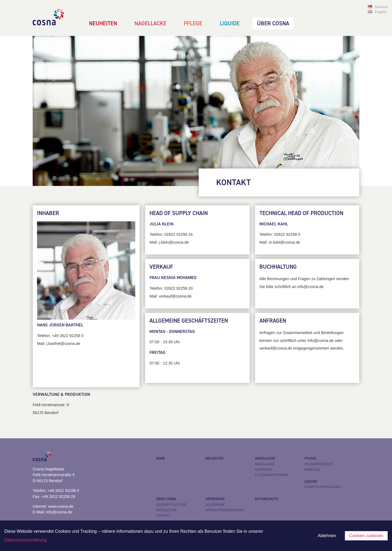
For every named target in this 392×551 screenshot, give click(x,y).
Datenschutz (267, 499)
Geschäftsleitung (171, 505)
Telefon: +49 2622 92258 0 (56, 491)
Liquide (230, 24)
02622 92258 (176, 288)
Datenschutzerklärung (26, 540)
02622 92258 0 (287, 234)
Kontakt (163, 516)
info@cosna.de (59, 512)
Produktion (166, 510)
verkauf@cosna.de (175, 296)
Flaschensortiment (272, 475)
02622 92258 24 (179, 234)
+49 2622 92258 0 (68, 336)
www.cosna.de (61, 506)
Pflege (193, 24)
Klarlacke (264, 470)
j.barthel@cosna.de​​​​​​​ (63, 344)
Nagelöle (312, 470)
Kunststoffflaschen (323, 487)
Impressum (215, 499)
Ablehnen (327, 536)
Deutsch (381, 7)
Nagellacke (150, 24)
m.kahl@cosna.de (284, 242)
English (381, 12)
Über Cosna (273, 24)
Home (160, 458)
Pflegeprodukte (319, 464)
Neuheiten (103, 24)
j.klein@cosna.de (174, 242)
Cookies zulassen (366, 536)
